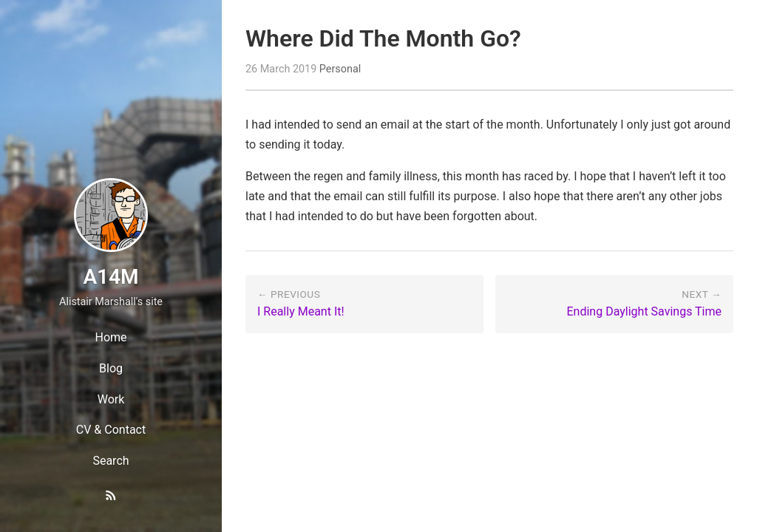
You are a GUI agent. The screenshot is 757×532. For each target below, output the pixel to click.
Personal (340, 69)
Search (111, 461)
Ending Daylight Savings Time (644, 311)
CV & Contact (111, 430)
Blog (111, 368)
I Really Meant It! (301, 311)
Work (111, 399)
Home (111, 337)
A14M (111, 277)
